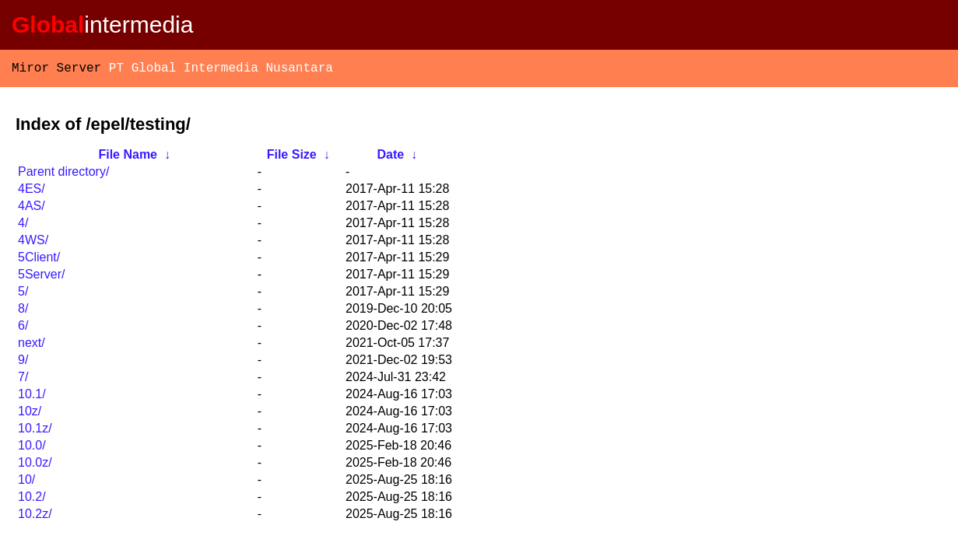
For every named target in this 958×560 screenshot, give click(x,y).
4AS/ (32, 209)
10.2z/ (35, 517)
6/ (23, 329)
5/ (23, 294)
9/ (23, 363)
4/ (23, 226)
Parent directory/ (63, 175)
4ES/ (32, 192)
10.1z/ (35, 431)
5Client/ (39, 260)
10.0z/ (35, 465)
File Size (292, 157)
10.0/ (32, 448)
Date (390, 157)
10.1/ (32, 397)
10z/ (30, 414)
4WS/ (33, 243)
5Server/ (41, 277)
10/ (26, 483)
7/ (23, 380)
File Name (128, 157)
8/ (23, 311)
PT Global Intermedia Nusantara (221, 70)
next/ (32, 346)
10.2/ (32, 500)
